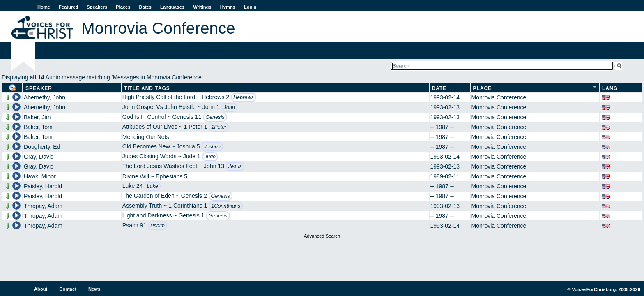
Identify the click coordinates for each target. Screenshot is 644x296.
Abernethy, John (45, 97)
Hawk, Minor (40, 176)
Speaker (39, 88)
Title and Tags (147, 88)
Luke (153, 186)
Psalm (158, 226)
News (94, 289)
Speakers (97, 7)
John (229, 107)
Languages (172, 7)
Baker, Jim (37, 117)
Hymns (228, 7)
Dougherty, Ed (42, 147)
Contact (68, 289)
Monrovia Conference (499, 97)
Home (44, 7)
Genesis (215, 117)
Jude (210, 157)
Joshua (212, 147)
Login (250, 7)
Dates (145, 7)
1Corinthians (226, 206)
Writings (202, 7)
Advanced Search (322, 236)
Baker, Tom (38, 127)
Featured (68, 7)
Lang (610, 88)
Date (439, 88)
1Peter (219, 127)
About (41, 289)
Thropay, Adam (43, 206)
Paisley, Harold (43, 186)
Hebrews (244, 97)
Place (483, 88)
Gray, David (39, 157)
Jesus (235, 166)
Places (123, 7)
